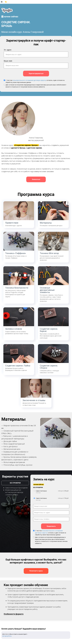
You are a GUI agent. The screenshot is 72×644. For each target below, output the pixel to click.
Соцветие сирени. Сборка (49, 367)
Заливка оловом (14, 329)
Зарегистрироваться (36, 73)
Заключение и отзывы (34, 400)
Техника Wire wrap (49, 253)
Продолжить (51, 526)
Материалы (46, 223)
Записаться (36, 179)
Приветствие (12, 223)
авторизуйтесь (7, 636)
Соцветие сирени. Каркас (49, 330)
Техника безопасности (17, 288)
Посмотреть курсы (36, 571)
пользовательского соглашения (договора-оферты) (29, 80)
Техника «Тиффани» (16, 253)
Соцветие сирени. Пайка (18, 365)
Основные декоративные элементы (47, 290)
